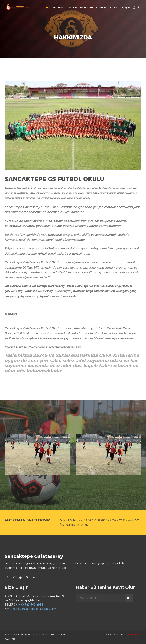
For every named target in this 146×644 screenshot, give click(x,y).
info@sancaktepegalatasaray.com (35, 609)
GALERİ (72, 8)
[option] (37, 455)
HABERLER (86, 8)
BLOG (113, 8)
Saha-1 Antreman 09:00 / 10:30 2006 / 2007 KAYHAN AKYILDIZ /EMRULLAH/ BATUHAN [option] (99, 523)
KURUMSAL (58, 8)
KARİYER (101, 8)
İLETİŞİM (125, 8)
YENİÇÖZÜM (134, 635)
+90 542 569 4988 (31, 605)
